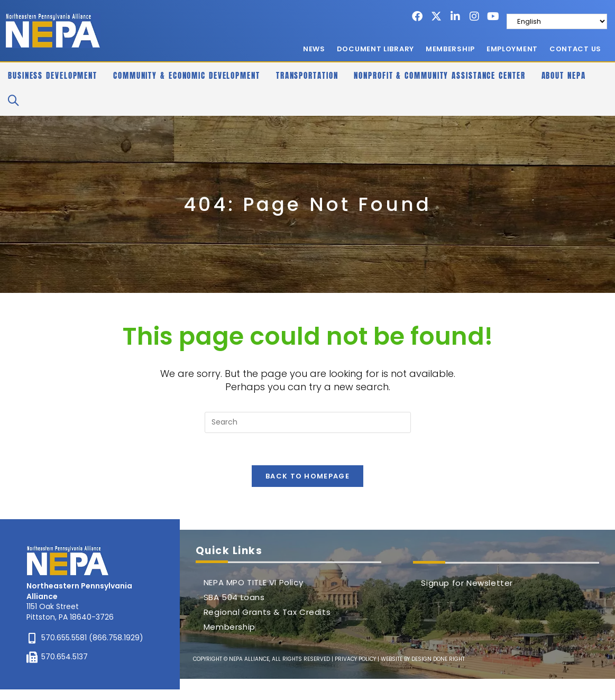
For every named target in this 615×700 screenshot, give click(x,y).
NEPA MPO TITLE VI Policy (253, 582)
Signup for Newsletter (467, 583)
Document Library (375, 49)
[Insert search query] (308, 422)
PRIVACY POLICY (355, 659)
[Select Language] (557, 21)
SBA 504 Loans (234, 597)
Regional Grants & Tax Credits (267, 612)
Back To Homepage (307, 476)
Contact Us (575, 49)
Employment (512, 49)
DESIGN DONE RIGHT (438, 659)
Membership (450, 49)
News (314, 49)
